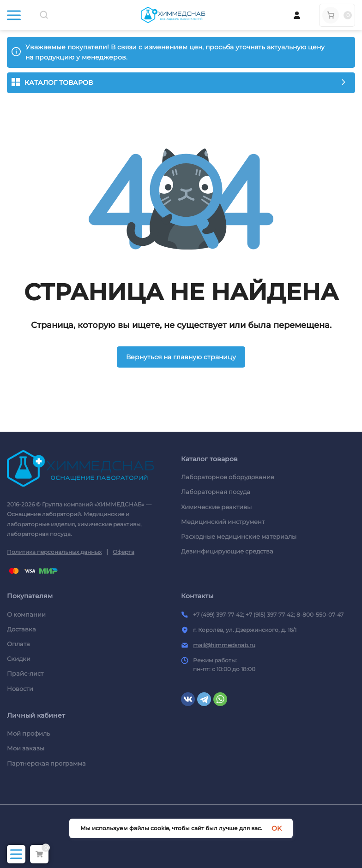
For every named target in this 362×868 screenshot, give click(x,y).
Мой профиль (28, 733)
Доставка (21, 629)
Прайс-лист (25, 673)
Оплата (18, 644)
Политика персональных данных (54, 552)
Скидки (19, 659)
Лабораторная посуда (216, 492)
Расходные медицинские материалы (239, 536)
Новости (20, 689)
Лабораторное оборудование (228, 477)
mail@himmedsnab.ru (224, 645)
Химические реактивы (216, 507)
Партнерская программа (46, 763)
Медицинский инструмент (223, 522)
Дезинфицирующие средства (227, 551)
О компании (26, 614)
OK (277, 828)
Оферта (124, 552)
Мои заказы (26, 748)
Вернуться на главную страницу (181, 357)
